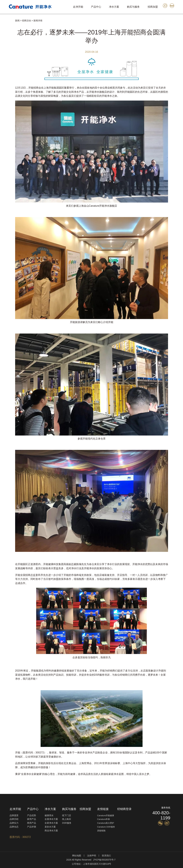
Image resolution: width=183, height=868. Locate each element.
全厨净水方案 (51, 823)
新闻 (17, 21)
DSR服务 (67, 823)
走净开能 (78, 7)
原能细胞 (101, 831)
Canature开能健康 (106, 815)
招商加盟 (153, 7)
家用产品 (32, 819)
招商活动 (26, 21)
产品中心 (96, 7)
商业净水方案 (51, 831)
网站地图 (77, 856)
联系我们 (106, 856)
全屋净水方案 (51, 819)
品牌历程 (14, 819)
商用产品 (32, 823)
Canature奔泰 (104, 819)
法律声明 (92, 856)
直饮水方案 (50, 827)
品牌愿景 (14, 815)
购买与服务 (133, 7)
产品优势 (32, 815)
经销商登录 (124, 809)
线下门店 (67, 815)
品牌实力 (14, 823)
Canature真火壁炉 (106, 823)
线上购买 (67, 819)
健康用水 (49, 815)
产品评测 (32, 827)
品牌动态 (14, 827)
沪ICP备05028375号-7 (104, 860)
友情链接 (103, 809)
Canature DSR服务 (106, 827)
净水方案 (114, 7)
